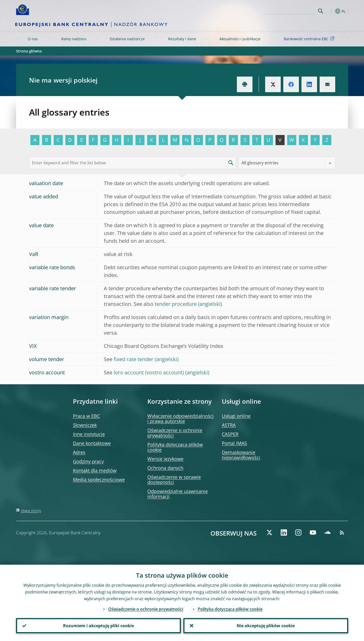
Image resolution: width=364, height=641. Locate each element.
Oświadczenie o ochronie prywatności (175, 433)
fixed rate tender (133, 359)
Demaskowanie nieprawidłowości (241, 455)
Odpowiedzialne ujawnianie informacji (178, 494)
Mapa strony (31, 511)
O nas (33, 39)
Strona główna (29, 51)
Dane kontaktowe (92, 443)
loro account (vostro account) (149, 372)
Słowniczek (85, 425)
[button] (330, 11)
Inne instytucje (89, 434)
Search (321, 11)
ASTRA (229, 425)
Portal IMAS (234, 443)
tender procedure (176, 304)
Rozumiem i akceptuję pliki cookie (98, 626)
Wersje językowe (165, 459)
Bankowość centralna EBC (310, 39)
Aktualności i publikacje (240, 39)
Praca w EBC (86, 416)
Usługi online (236, 416)
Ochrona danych (165, 468)
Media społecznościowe (99, 480)
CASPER (230, 434)
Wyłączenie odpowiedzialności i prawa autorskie (181, 419)
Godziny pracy (88, 461)
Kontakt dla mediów (95, 470)
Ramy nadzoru (74, 39)
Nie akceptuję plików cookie (266, 626)
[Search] (290, 10)
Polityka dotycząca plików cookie (175, 447)
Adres (79, 452)
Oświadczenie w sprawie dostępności (174, 480)
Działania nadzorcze (127, 39)
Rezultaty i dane (182, 39)
